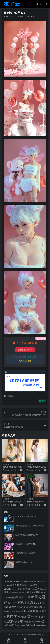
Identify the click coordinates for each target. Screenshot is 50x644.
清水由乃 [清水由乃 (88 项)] (20, 607)
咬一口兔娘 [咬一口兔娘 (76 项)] (18, 593)
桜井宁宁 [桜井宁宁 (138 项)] (13, 603)
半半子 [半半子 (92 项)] (11, 592)
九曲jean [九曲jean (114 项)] (27, 589)
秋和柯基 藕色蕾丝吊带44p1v (37, 503)
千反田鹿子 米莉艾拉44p (26, 544)
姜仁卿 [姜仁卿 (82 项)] (43, 593)
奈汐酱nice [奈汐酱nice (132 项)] (28, 592)
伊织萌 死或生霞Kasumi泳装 (37, 468)
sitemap (40, 635)
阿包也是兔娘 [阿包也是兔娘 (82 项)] (28, 622)
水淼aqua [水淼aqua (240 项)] (34, 602)
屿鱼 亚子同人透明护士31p (27, 516)
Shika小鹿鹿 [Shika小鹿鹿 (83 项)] (33, 585)
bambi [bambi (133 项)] (7, 581)
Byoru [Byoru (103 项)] (14, 581)
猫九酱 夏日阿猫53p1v (12, 467)
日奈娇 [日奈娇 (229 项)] (29, 597)
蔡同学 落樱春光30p (24, 562)
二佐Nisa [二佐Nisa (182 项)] (38, 589)
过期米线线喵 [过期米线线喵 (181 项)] (15, 621)
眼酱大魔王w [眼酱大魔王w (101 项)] (17, 611)
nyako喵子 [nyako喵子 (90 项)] (10, 585)
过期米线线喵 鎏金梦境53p (27, 535)
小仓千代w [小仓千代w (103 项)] (8, 597)
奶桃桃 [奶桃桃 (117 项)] (37, 592)
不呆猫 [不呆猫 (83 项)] (20, 589)
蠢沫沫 (11, 396)
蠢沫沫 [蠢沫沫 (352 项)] (33, 616)
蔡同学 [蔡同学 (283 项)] (12, 616)
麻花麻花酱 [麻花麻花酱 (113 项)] (41, 625)
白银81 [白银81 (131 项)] (40, 607)
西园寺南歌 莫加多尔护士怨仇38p (29, 526)
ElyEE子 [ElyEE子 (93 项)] (20, 581)
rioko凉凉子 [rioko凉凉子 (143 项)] (21, 585)
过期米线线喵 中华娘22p (26, 553)
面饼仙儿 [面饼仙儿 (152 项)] (30, 625)
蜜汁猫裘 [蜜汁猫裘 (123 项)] (22, 617)
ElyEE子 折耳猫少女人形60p (13, 503)
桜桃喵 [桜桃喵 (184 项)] (22, 602)
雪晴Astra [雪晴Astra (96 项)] (38, 622)
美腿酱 (20, 16)
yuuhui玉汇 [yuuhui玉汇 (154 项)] (10, 589)
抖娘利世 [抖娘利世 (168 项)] (19, 597)
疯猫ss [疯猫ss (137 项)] (32, 607)
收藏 (42, 401)
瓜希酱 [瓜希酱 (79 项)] (26, 607)
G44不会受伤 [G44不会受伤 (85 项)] (28, 581)
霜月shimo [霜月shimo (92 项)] (21, 625)
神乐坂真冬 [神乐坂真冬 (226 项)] (31, 611)
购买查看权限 (25, 350)
